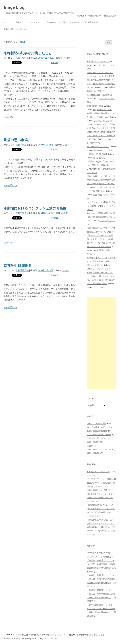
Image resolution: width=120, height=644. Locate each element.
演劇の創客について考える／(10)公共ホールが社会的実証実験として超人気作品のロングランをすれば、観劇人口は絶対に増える (101, 80)
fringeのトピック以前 (102, 110)
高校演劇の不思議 (95, 106)
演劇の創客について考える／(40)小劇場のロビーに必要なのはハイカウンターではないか (101, 494)
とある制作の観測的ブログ (99, 435)
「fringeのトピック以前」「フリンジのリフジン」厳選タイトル (73, 22)
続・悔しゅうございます (98, 147)
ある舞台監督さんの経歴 (98, 95)
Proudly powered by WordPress (17, 638)
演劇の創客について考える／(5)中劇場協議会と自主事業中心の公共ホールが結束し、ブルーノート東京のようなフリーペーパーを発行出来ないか (101, 184)
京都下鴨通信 (22, 58)
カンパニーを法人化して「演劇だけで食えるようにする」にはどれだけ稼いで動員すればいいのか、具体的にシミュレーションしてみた (101, 132)
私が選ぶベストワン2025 (98, 61)
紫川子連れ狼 (99, 158)
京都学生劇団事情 (17, 266)
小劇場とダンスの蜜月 (97, 154)
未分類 (90, 446)
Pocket (54, 62)
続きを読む (10, 117)
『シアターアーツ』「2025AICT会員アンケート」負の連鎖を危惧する (102, 483)
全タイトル (35, 22)
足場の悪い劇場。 (17, 140)
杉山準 (23, 42)
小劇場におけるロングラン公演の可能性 (35, 208)
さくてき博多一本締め (97, 427)
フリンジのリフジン (103, 121)
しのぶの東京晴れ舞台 (97, 431)
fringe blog (14, 7)
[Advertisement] (102, 343)
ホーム (6, 22)
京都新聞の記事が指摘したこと (28, 53)
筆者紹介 (20, 22)
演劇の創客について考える (15, 29)
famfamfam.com (50, 638)
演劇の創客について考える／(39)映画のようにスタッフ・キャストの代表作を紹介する (101, 509)
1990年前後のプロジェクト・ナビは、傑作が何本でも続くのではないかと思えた (101, 261)
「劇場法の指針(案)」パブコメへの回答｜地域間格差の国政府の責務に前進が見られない (101, 564)
